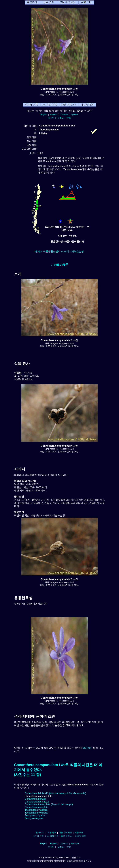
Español (54, 115)
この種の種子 (60, 265)
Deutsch (64, 115)
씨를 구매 (79, 832)
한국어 (51, 118)
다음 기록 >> (67, 836)
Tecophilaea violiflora (36, 810)
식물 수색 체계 (65, 832)
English (44, 115)
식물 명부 (52, 832)
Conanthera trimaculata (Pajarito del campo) (49, 804)
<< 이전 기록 (53, 836)
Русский (75, 115)
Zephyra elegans (34, 818)
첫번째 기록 (39, 836)
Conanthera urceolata (37, 807)
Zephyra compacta (35, 815)
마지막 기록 (81, 836)
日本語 (61, 118)
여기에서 (87, 748)
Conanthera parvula (36, 799)
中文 (69, 118)
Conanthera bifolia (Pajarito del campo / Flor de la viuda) (55, 793)
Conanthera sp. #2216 (37, 802)
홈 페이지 (40, 832)
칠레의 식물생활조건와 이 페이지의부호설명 (59, 251)
